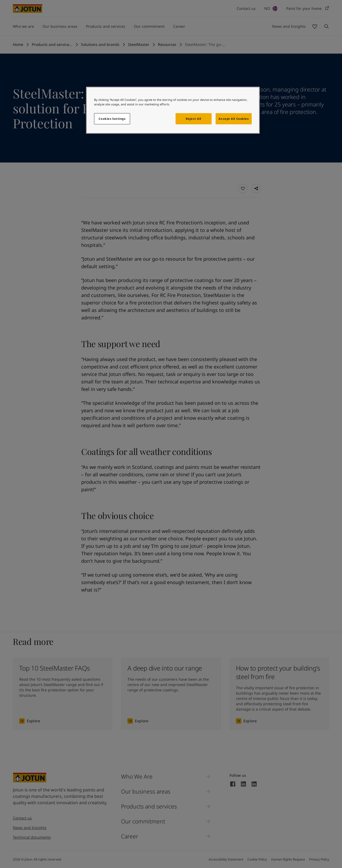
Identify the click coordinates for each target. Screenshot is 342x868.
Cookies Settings (112, 119)
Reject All (193, 119)
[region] (173, 110)
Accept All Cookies (234, 119)
